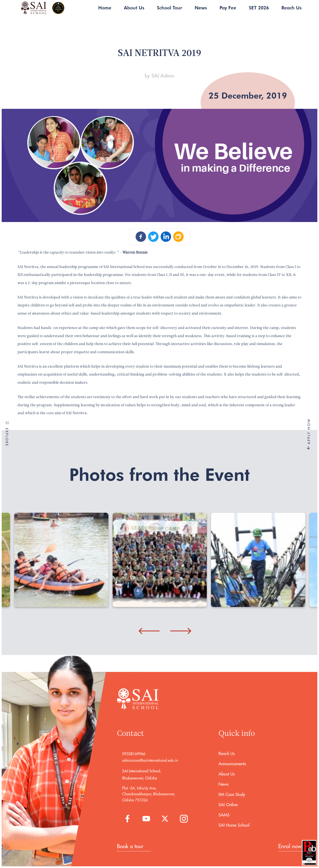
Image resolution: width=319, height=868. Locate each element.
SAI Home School (234, 825)
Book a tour (130, 846)
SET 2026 (259, 8)
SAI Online (228, 805)
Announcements (232, 764)
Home (105, 8)
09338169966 (134, 754)
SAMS (224, 815)
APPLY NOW (309, 434)
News (201, 8)
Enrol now (290, 846)
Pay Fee (228, 8)
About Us (134, 8)
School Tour (170, 8)
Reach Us (292, 8)
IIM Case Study (232, 794)
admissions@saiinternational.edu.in (150, 760)
